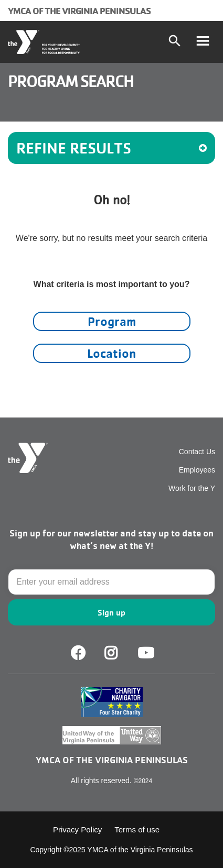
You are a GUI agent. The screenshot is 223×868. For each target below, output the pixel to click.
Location (111, 353)
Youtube (145, 653)
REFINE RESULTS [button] (111, 148)
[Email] (111, 582)
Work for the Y (192, 488)
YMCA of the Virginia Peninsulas (79, 10)
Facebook (78, 653)
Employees (197, 470)
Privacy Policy (77, 829)
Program (112, 321)
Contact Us (197, 452)
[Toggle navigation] (203, 42)
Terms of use (137, 829)
